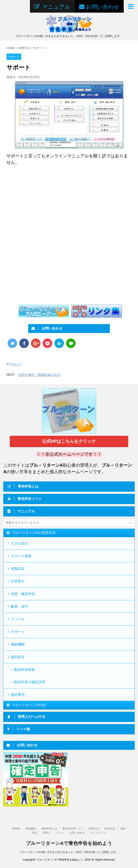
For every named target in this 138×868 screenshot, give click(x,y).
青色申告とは (49, 828)
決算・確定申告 (23, 594)
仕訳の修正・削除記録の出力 (40, 375)
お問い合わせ (77, 832)
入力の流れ (19, 543)
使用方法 (94, 828)
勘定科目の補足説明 (30, 682)
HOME (16, 828)
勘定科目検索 (24, 670)
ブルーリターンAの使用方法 (33, 533)
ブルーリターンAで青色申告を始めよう (69, 843)
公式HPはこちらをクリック (69, 441)
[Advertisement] (43, 205)
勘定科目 (18, 657)
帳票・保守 (19, 606)
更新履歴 (31, 828)
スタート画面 (21, 556)
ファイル (18, 619)
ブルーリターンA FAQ (29, 705)
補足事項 (18, 695)
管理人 (47, 832)
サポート (16, 364)
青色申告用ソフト (73, 828)
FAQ (35, 832)
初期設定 (18, 569)
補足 (123, 828)
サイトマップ (98, 832)
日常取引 (18, 581)
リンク (60, 832)
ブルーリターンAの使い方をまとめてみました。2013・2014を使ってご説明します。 (69, 852)
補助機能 (18, 644)
